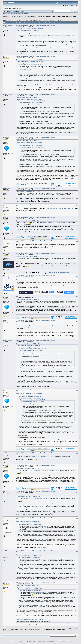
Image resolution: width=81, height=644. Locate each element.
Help (10, 13)
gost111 (5, 205)
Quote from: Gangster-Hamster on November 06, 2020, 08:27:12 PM (30, 619)
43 (61, 21)
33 (48, 21)
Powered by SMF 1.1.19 (32, 641)
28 (41, 21)
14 (20, 21)
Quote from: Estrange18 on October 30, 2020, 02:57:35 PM (30, 32)
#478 (77, 519)
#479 (77, 551)
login (16, 9)
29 (42, 21)
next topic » (75, 19)
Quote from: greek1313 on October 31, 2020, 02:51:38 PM (29, 30)
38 (54, 21)
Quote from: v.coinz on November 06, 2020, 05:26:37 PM (28, 521)
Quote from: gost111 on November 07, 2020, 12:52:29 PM (28, 586)
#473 (77, 341)
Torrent (22, 11)
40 (57, 21)
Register (22, 13)
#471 (77, 297)
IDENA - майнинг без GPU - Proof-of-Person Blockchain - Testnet (59, 16)
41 (59, 21)
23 (33, 21)
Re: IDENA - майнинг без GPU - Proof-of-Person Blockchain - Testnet (37, 25)
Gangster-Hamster (8, 518)
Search (14, 13)
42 (60, 21)
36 (52, 21)
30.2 (19, 11)
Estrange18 (6, 253)
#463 (77, 95)
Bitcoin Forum (6, 16)
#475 (77, 454)
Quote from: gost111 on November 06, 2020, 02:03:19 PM (28, 469)
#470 (77, 276)
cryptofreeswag (7, 25)
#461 (77, 26)
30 (43, 21)
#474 (77, 391)
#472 (77, 321)
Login (18, 13)
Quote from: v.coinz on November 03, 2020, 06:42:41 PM (28, 98)
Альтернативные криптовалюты (33, 16)
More (26, 13)
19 (27, 21)
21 (30, 21)
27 (39, 21)
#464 (77, 138)
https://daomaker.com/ (59, 272)
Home (6, 13)
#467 (77, 218)
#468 (77, 242)
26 (38, 21)
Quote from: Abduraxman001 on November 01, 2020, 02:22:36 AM (29, 29)
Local (12, 16)
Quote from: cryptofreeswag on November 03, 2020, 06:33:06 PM (29, 60)
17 (25, 21)
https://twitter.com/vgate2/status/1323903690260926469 (59, 209)
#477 (77, 492)
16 (23, 21)
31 (45, 21)
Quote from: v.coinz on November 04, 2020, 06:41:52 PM (28, 257)
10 (15, 21)
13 (19, 21)
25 (36, 21)
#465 (77, 189)
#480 (77, 583)
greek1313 (6, 137)
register (20, 9)
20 (29, 21)
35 (50, 21)
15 (22, 21)
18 (26, 21)
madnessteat (7, 188)
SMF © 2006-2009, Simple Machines (46, 641)
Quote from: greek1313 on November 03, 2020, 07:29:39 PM (28, 192)
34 (49, 21)
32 (46, 21)
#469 (77, 254)
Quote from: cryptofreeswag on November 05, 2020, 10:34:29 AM (29, 393)
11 (16, 21)
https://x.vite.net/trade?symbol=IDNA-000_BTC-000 (41, 456)
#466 (77, 206)
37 (53, 21)
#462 (77, 57)
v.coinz (5, 56)
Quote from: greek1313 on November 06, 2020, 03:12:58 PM (28, 495)
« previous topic (68, 19)
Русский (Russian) (19, 16)
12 (18, 21)
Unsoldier (6, 276)
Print (76, 20)
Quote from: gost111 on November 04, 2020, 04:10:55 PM (28, 221)
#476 (77, 466)
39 (56, 21)
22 (32, 21)
